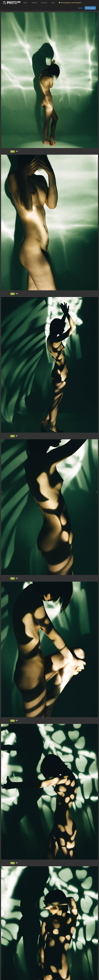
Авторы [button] (35, 3)
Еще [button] (53, 3)
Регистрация (90, 8)
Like (13, 151)
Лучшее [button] (45, 3)
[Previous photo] (2, 492)
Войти (80, 8)
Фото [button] (26, 3)
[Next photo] (97, 492)
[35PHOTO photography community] (12, 3)
